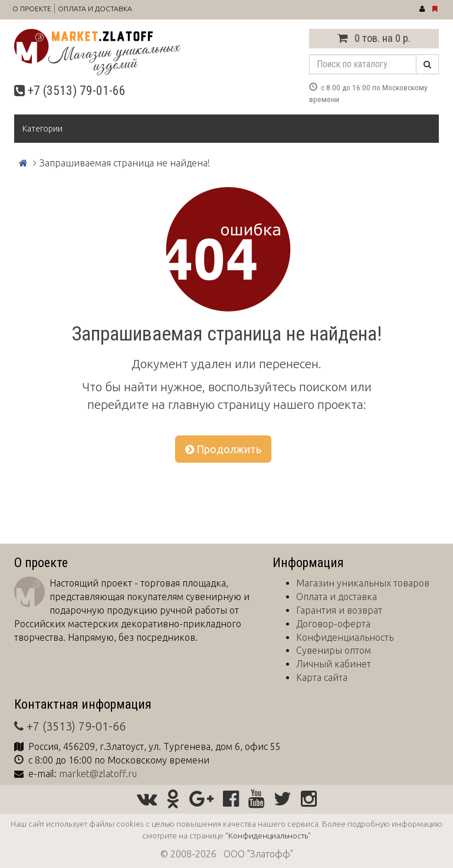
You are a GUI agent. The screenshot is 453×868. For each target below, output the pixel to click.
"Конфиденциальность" (268, 836)
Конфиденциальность (345, 637)
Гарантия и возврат (339, 610)
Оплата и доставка (95, 9)
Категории (42, 129)
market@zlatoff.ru (98, 774)
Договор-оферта (333, 624)
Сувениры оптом (334, 650)
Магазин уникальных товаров (363, 583)
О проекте (32, 9)
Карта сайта (322, 677)
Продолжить (223, 449)
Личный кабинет (334, 664)
